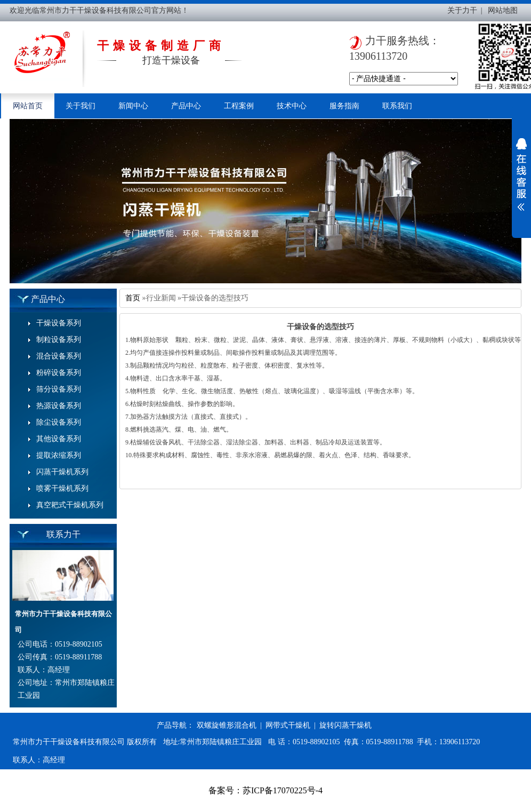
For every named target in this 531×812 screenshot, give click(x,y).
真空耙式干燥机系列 (70, 505)
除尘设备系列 (59, 422)
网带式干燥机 (288, 725)
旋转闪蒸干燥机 (345, 725)
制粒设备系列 (59, 340)
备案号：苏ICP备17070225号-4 (265, 790)
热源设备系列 (59, 406)
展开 (521, 174)
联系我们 (397, 106)
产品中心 (186, 106)
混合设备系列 (59, 356)
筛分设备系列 (59, 389)
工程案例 (239, 106)
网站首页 (28, 106)
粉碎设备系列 (59, 373)
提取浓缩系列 (59, 455)
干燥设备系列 (59, 323)
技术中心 (292, 106)
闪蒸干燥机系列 (62, 472)
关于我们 (81, 106)
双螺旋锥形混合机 (227, 725)
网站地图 (503, 10)
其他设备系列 (59, 439)
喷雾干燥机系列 (62, 488)
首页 (133, 298)
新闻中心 (133, 106)
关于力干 (462, 10)
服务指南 (344, 106)
